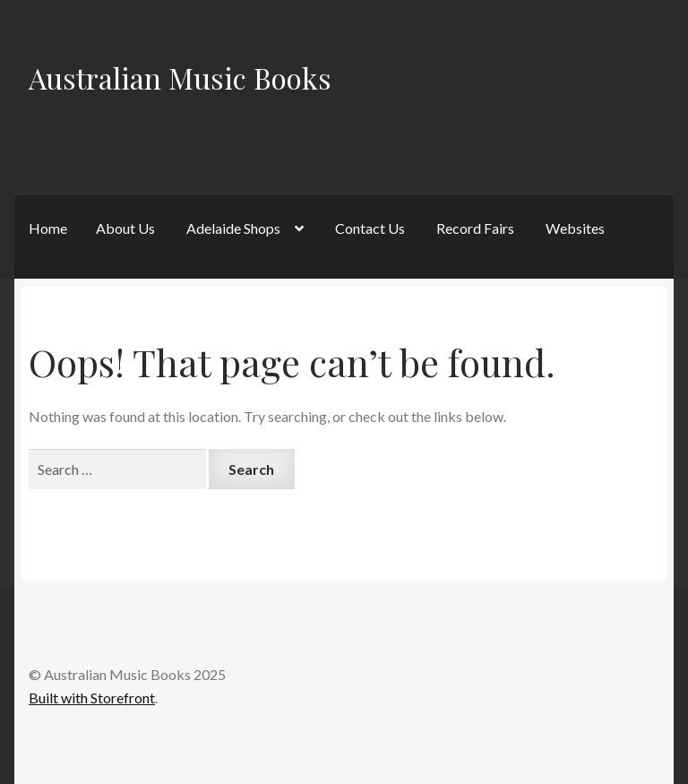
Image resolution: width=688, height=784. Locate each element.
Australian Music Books (180, 78)
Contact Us (370, 228)
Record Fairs (475, 228)
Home (48, 228)
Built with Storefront (92, 698)
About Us (125, 228)
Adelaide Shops (233, 228)
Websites (575, 228)
